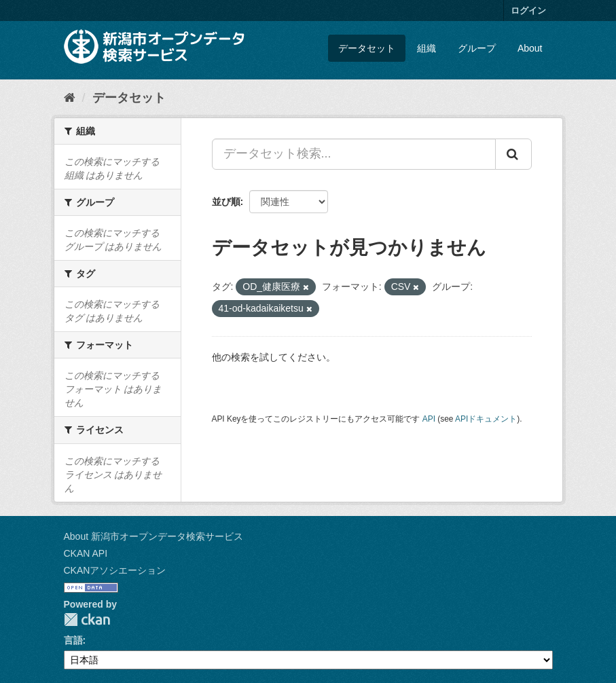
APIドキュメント (486, 419)
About (530, 48)
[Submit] (513, 154)
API (429, 419)
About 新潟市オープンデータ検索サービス (153, 536)
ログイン (528, 11)
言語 (73, 640)
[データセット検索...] (354, 154)
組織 (427, 48)
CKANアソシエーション (115, 570)
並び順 (226, 202)
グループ (477, 48)
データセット (367, 48)
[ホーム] (70, 98)
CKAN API (86, 553)
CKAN (87, 620)
